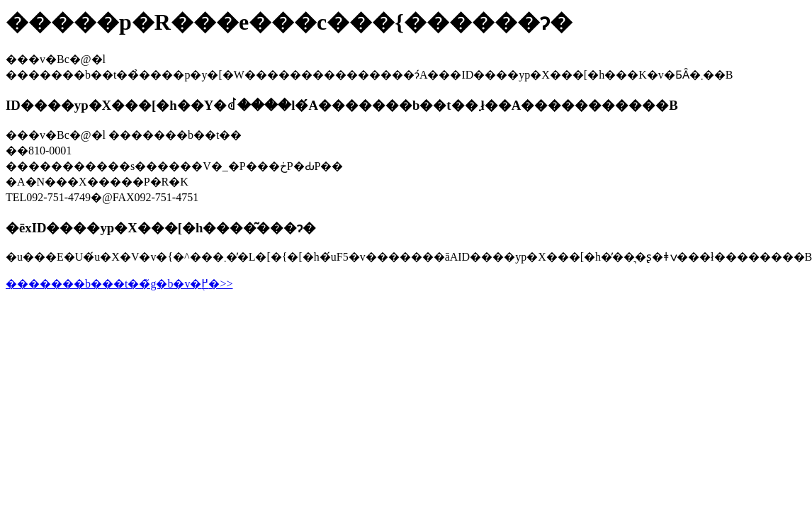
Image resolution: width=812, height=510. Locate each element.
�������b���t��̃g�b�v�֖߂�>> (119, 284)
